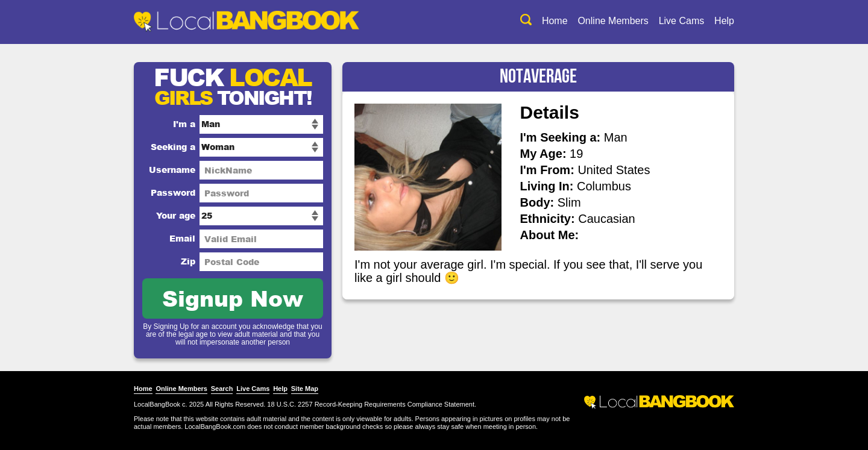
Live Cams (682, 21)
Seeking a (173, 147)
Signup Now (233, 298)
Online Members (613, 21)
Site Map (305, 389)
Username (172, 170)
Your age (176, 215)
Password (173, 192)
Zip (188, 261)
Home (555, 21)
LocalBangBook (157, 404)
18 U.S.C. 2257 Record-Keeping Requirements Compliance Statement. (372, 404)
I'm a (184, 124)
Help (724, 21)
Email (182, 238)
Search (222, 389)
